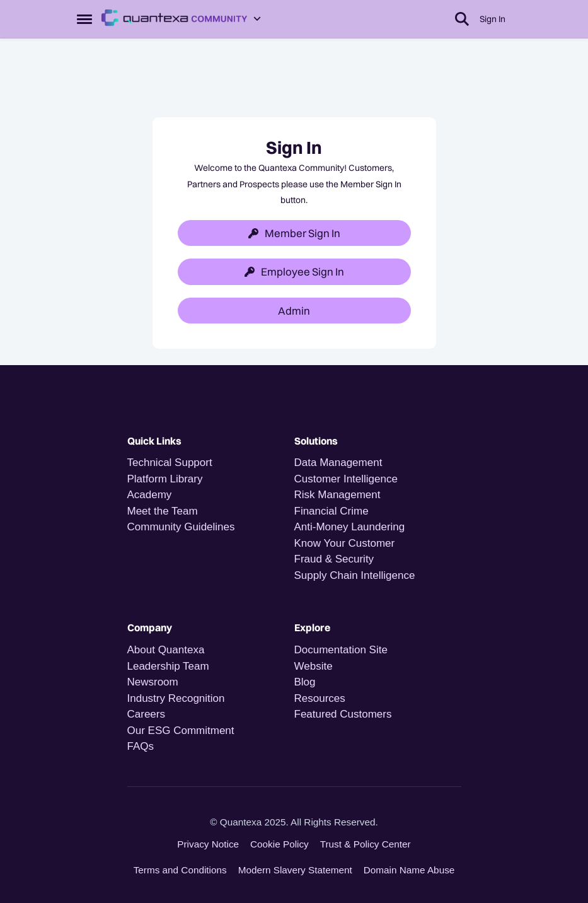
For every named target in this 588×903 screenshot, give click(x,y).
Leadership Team (168, 666)
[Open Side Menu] (84, 19)
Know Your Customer (345, 543)
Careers (146, 714)
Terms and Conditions (180, 870)
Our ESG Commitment (181, 731)
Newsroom (153, 682)
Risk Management (337, 495)
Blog (305, 682)
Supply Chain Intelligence (355, 575)
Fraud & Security (334, 559)
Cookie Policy (280, 844)
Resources (320, 698)
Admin (294, 311)
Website (314, 666)
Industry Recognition (176, 698)
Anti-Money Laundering (350, 527)
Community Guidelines (181, 527)
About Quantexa (166, 650)
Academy (151, 495)
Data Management (338, 463)
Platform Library (165, 479)
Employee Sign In (294, 271)
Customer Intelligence (346, 479)
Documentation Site (341, 650)
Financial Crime (331, 511)
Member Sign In (294, 233)
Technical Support (170, 463)
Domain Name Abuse (409, 870)
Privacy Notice (208, 844)
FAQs (141, 746)
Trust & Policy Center (366, 844)
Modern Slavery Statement (295, 870)
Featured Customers (343, 714)
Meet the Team (163, 511)
